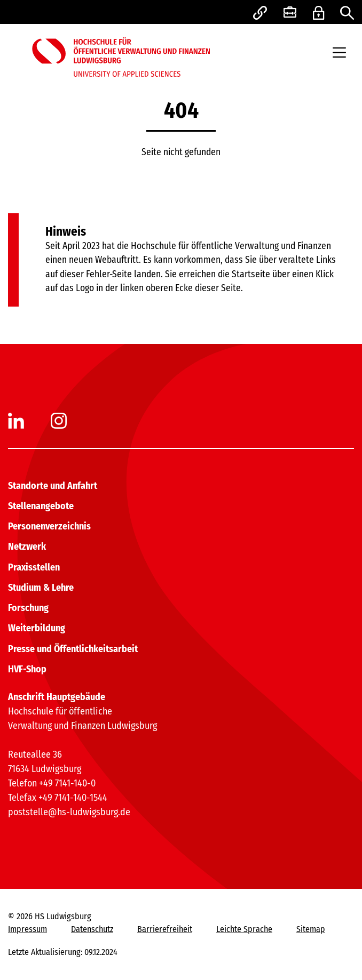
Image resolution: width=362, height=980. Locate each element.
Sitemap (311, 929)
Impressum (27, 929)
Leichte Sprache (244, 929)
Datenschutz (92, 929)
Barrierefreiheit (165, 929)
